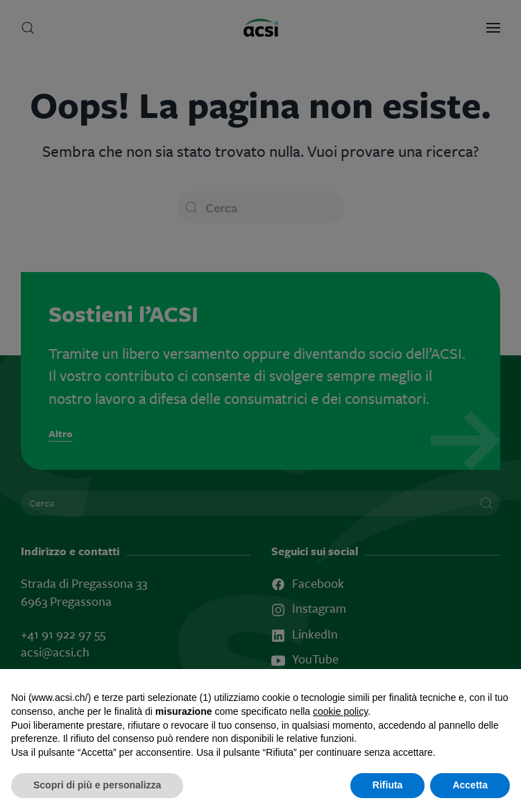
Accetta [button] (470, 785)
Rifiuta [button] (388, 785)
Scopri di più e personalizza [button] (97, 785)
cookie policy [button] (340, 711)
